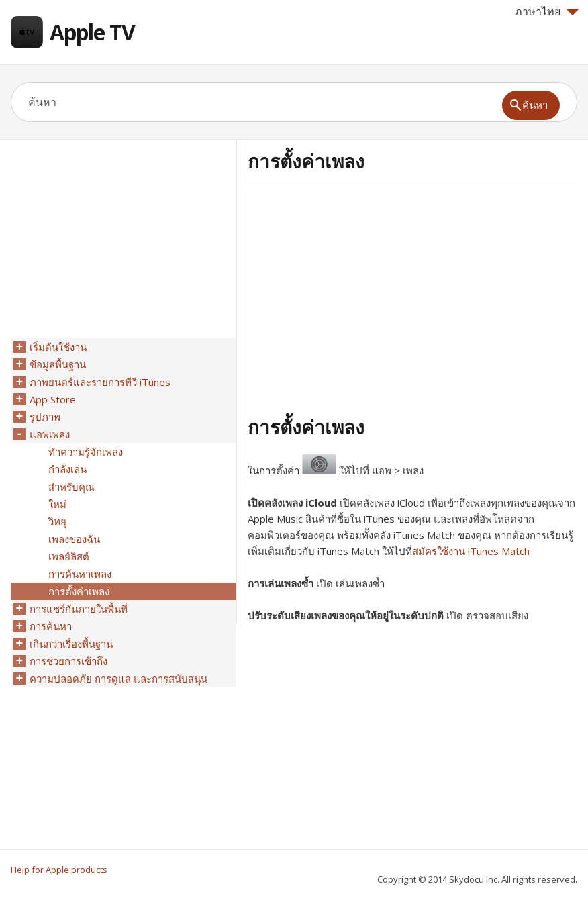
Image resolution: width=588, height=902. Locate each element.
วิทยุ (57, 521)
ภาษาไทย (547, 11)
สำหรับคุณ (71, 487)
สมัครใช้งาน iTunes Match (471, 551)
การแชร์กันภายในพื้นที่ (79, 609)
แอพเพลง (50, 434)
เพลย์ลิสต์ (69, 556)
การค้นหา (51, 626)
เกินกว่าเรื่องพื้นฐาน (71, 644)
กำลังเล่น (67, 469)
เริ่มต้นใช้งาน (58, 347)
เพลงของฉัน (74, 539)
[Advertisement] (360, 297)
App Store (53, 399)
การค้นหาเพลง (80, 574)
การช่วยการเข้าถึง (68, 661)
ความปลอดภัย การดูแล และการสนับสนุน (118, 679)
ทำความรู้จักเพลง (86, 452)
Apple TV (92, 32)
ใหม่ (57, 504)
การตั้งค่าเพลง (79, 591)
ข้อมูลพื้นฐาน (58, 364)
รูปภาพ (45, 417)
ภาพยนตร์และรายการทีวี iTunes (100, 382)
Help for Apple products (59, 870)
